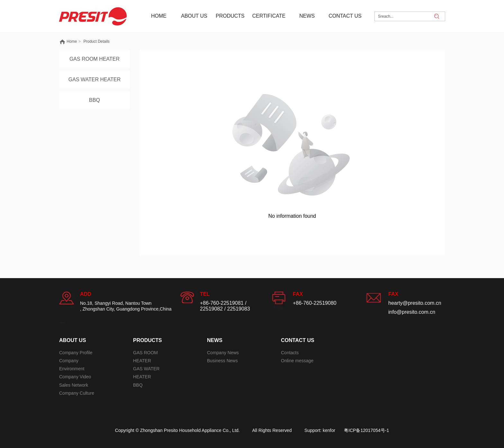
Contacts (290, 353)
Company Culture (77, 393)
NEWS (215, 340)
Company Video (75, 377)
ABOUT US (73, 340)
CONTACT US (298, 340)
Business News (222, 361)
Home (72, 41)
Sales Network (74, 385)
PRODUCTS (148, 340)
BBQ (138, 385)
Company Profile (76, 353)
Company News (223, 353)
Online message (297, 361)
